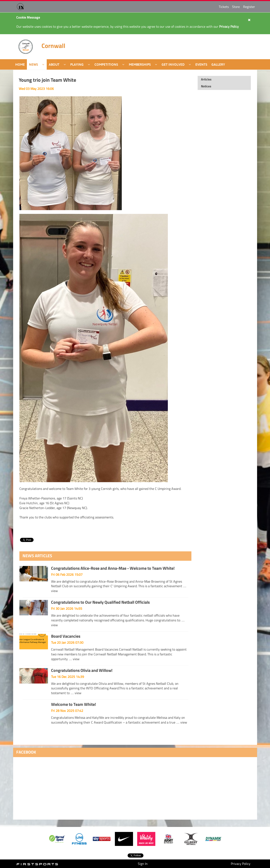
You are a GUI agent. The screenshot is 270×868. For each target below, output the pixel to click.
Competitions (106, 64)
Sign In (143, 864)
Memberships (140, 64)
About (54, 64)
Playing (77, 64)
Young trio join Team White (47, 80)
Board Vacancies (66, 636)
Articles (206, 79)
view (54, 591)
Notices (206, 86)
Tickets (224, 7)
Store (236, 7)
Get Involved (173, 64)
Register (249, 7)
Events (201, 64)
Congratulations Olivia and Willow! (82, 670)
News (33, 64)
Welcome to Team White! (74, 704)
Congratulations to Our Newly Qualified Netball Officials (100, 602)
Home (20, 64)
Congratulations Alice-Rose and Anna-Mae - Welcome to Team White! (113, 568)
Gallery (218, 64)
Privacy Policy (241, 864)
